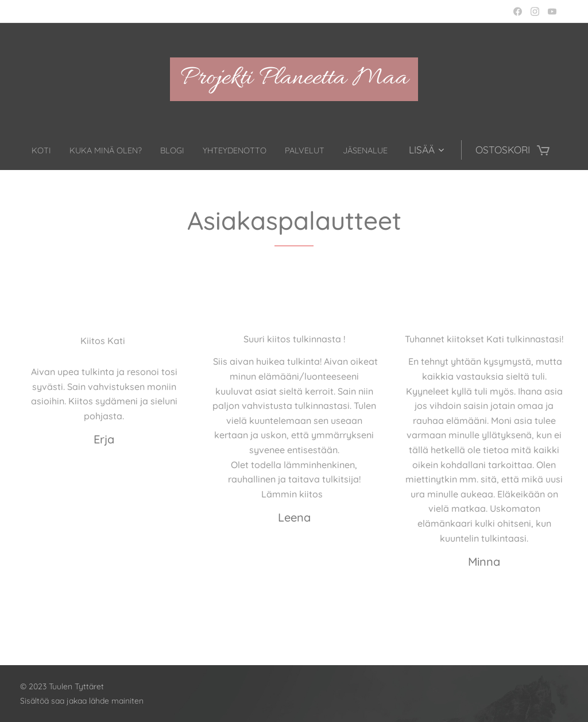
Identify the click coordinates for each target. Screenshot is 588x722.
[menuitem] (59, 150)
